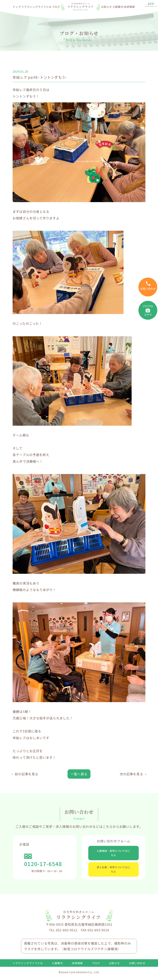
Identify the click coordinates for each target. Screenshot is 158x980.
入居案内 (118, 7)
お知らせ (107, 7)
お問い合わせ (137, 969)
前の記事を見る (27, 774)
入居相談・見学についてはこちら (114, 854)
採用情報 (129, 7)
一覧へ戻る (79, 774)
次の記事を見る (131, 774)
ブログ (56, 7)
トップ (17, 7)
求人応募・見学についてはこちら (114, 873)
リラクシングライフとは (36, 7)
